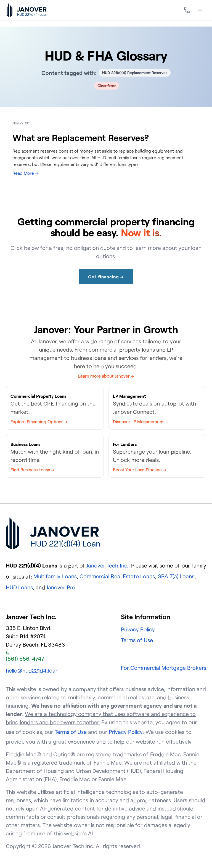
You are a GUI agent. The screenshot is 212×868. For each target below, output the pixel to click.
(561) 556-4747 (25, 657)
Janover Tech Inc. (107, 565)
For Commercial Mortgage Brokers (164, 668)
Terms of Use (137, 640)
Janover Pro (61, 587)
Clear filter (107, 86)
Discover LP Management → (140, 422)
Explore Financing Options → (39, 422)
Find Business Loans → (32, 470)
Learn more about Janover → (106, 376)
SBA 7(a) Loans (176, 576)
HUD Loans (19, 587)
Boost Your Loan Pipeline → (140, 470)
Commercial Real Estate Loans (117, 576)
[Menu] (200, 10)
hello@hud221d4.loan (32, 670)
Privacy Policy (138, 629)
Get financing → (106, 277)
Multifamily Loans (55, 576)
